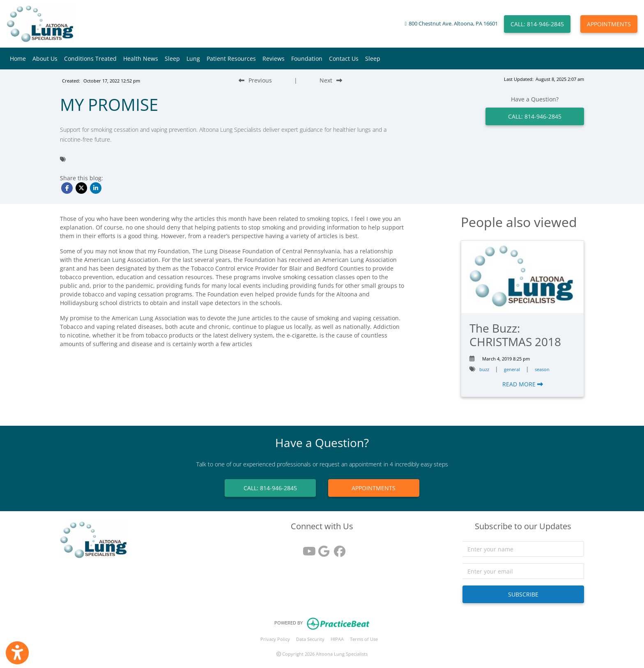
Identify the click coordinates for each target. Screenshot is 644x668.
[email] (523, 571)
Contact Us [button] (344, 59)
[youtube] (306, 548)
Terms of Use (364, 639)
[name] (523, 549)
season (542, 369)
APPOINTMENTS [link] (374, 488)
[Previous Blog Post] (255, 80)
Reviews (274, 59)
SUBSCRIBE (523, 594)
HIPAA (337, 639)
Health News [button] (141, 59)
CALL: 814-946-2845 (537, 24)
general (512, 369)
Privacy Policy (275, 639)
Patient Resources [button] (231, 59)
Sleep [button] (172, 59)
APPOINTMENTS (609, 24)
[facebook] (338, 548)
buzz (484, 369)
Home (18, 59)
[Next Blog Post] (331, 80)
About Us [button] (45, 59)
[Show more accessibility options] (17, 653)
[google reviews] (322, 548)
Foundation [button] (307, 59)
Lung (193, 59)
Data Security (310, 639)
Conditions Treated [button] (90, 59)
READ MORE (523, 384)
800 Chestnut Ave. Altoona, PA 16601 (453, 24)
